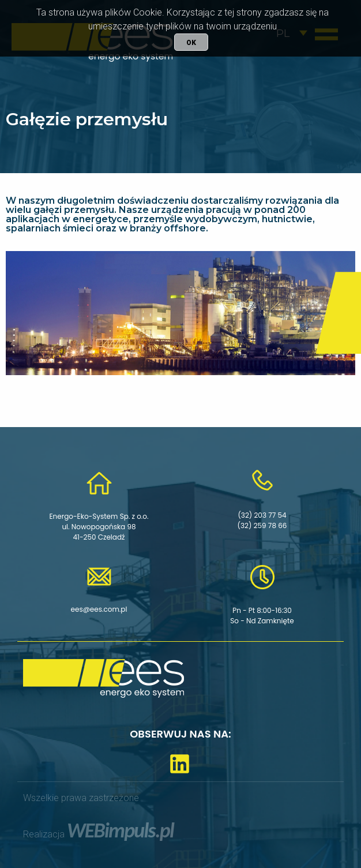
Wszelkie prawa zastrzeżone (81, 798)
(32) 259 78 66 (262, 525)
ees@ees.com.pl (99, 609)
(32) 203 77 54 (262, 515)
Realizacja (98, 834)
